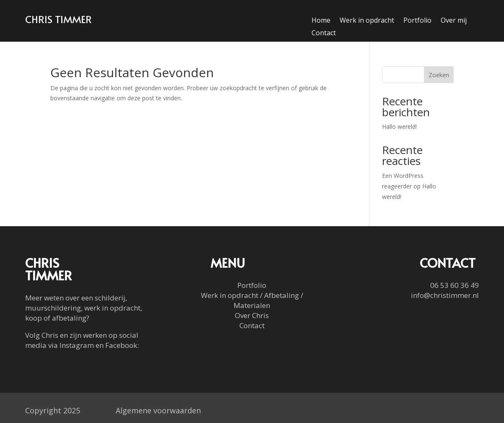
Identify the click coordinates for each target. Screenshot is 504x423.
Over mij (454, 21)
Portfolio (417, 21)
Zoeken (439, 75)
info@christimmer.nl (445, 295)
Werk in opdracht (367, 21)
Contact (324, 34)
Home (321, 21)
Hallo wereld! (399, 127)
